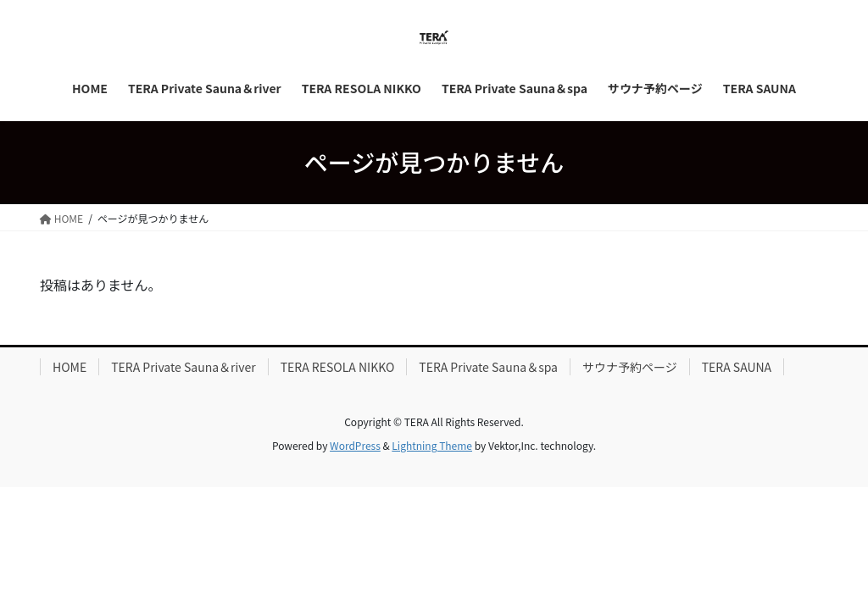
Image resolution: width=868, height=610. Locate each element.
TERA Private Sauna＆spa (488, 367)
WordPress (355, 445)
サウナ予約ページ (630, 367)
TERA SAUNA (737, 367)
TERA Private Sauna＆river (184, 367)
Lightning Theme (432, 445)
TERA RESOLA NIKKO (338, 367)
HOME (70, 367)
